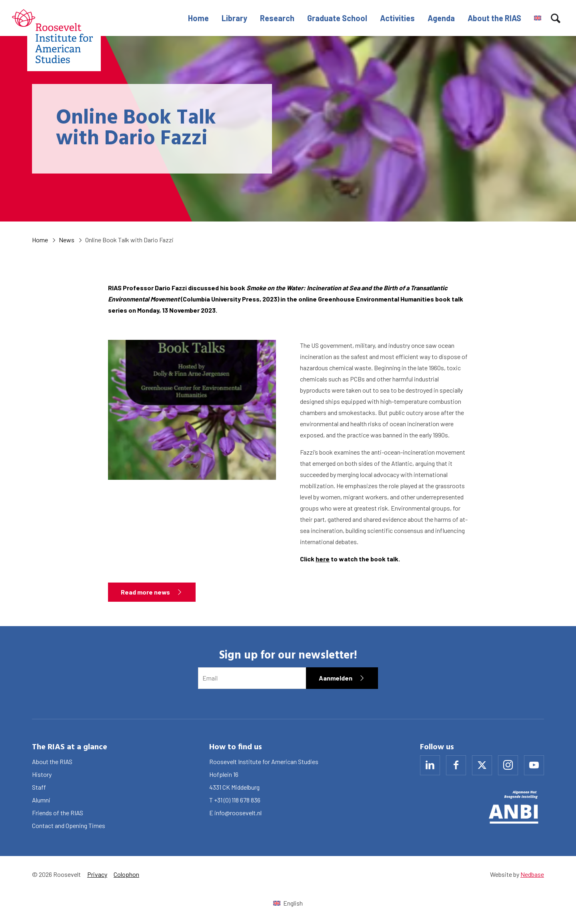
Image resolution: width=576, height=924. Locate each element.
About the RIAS (494, 18)
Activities (397, 18)
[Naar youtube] (534, 765)
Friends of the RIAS (58, 813)
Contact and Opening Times (69, 825)
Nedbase (532, 874)
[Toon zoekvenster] (556, 18)
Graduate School (337, 18)
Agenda (441, 18)
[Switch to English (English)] (288, 903)
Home (198, 18)
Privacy (97, 874)
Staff (39, 787)
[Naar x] (482, 765)
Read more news (145, 592)
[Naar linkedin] (430, 765)
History (42, 774)
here (323, 559)
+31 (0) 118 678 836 (237, 800)
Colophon (126, 874)
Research (277, 18)
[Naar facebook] (456, 765)
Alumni (41, 800)
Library (234, 18)
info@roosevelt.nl (238, 813)
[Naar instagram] (508, 765)
